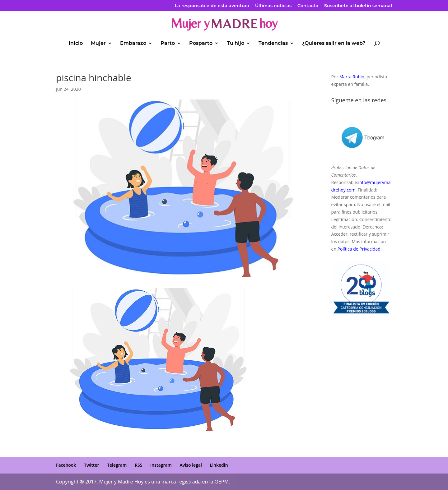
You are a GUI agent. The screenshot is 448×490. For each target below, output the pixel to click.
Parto (168, 44)
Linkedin (219, 465)
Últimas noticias (273, 6)
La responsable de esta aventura (212, 6)
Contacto (308, 6)
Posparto (201, 44)
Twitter (91, 465)
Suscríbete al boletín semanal (358, 6)
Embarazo (133, 44)
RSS (138, 465)
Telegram (117, 465)
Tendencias (273, 44)
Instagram (161, 465)
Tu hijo (236, 44)
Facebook (66, 465)
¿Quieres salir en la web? (334, 44)
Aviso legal (191, 465)
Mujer (98, 44)
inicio (76, 44)
